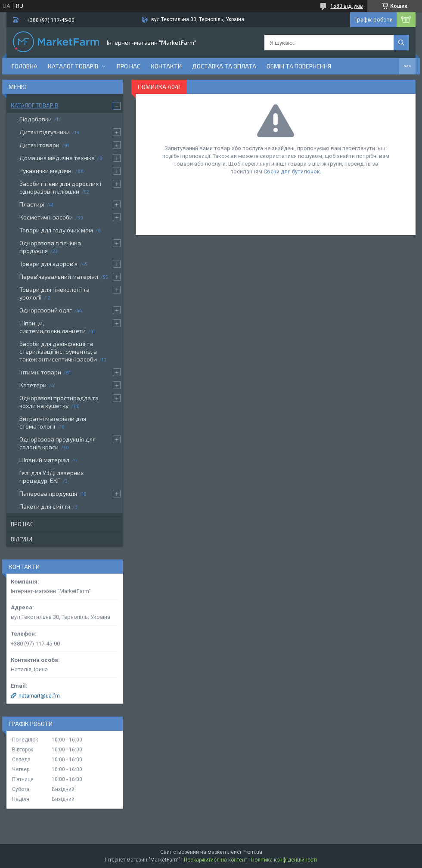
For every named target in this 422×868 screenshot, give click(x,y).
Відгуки (22, 539)
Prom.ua (252, 852)
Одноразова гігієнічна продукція (50, 247)
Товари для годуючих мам (56, 230)
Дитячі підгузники (45, 132)
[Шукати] (401, 43)
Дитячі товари (39, 145)
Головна (25, 66)
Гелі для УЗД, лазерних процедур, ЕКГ (51, 477)
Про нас (129, 66)
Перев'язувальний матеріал (59, 276)
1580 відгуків (347, 6)
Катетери (33, 385)
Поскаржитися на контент (216, 860)
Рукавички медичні (46, 171)
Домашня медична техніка (57, 158)
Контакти (166, 66)
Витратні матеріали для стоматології (53, 422)
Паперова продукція (48, 493)
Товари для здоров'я (48, 264)
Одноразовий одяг (46, 310)
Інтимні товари (40, 372)
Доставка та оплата (224, 66)
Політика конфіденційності (284, 860)
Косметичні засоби (46, 217)
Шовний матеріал (44, 460)
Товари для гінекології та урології (54, 293)
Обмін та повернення (299, 66)
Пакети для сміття (45, 506)
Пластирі (32, 204)
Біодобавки (36, 119)
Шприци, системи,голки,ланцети (53, 327)
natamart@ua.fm (39, 696)
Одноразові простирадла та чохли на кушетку (59, 402)
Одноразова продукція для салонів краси (57, 443)
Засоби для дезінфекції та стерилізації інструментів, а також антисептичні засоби (58, 351)
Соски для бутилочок (292, 171)
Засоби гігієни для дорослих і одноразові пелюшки (60, 187)
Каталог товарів (73, 66)
